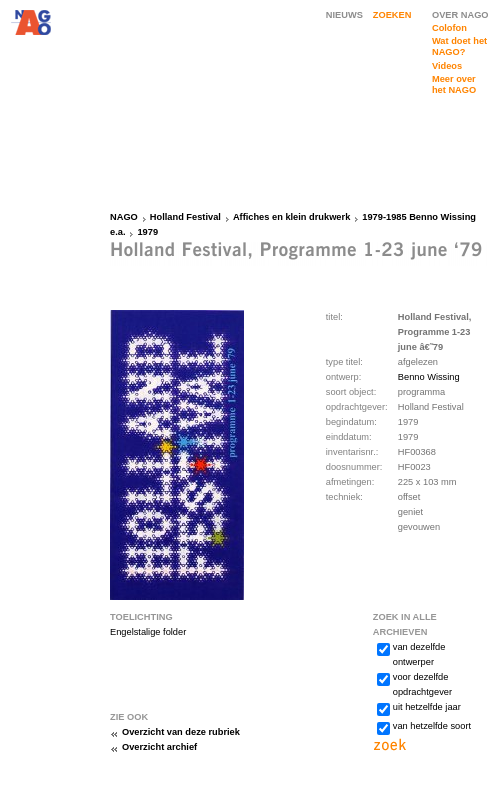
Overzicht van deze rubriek (181, 732)
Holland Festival (185, 217)
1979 (147, 232)
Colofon (449, 28)
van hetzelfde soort (432, 726)
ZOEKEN (392, 15)
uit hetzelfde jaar (427, 707)
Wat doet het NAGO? (459, 46)
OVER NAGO (460, 15)
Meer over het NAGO (454, 84)
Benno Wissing (429, 377)
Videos (447, 66)
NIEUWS (344, 15)
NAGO (124, 217)
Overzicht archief (159, 747)
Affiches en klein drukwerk (291, 217)
